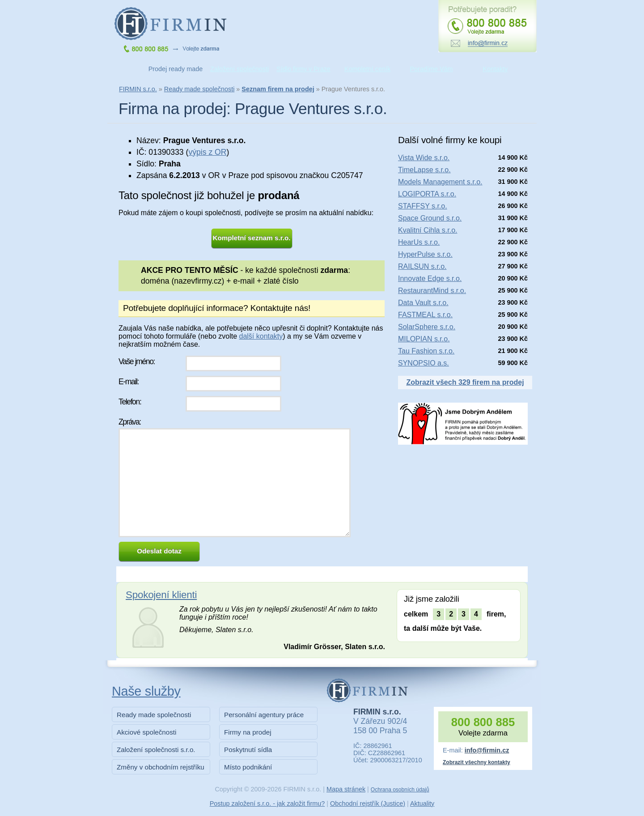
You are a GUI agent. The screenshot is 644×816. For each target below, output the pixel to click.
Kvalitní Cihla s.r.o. (428, 230)
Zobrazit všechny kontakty (477, 762)
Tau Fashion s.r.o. (426, 351)
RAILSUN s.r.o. (422, 266)
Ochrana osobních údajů (400, 790)
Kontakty (496, 69)
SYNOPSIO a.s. (424, 363)
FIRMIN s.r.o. (138, 89)
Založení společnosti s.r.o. (156, 750)
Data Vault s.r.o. (423, 303)
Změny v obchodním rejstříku (161, 767)
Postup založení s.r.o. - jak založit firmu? (267, 803)
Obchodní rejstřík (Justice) (368, 803)
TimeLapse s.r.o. (424, 170)
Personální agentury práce (264, 715)
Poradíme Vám (432, 69)
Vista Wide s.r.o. (424, 158)
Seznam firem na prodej (278, 89)
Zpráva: (130, 422)
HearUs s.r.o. (419, 242)
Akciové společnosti (146, 732)
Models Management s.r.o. (440, 182)
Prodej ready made (176, 69)
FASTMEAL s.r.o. (425, 315)
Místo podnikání (248, 767)
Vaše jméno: (137, 361)
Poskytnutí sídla (248, 750)
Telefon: (130, 402)
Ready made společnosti (199, 89)
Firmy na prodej (248, 732)
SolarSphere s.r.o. (427, 327)
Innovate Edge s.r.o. (430, 278)
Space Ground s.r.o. (430, 218)
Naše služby (146, 691)
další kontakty (261, 336)
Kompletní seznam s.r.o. (252, 238)
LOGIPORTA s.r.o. (427, 194)
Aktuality (422, 803)
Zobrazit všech (465, 382)
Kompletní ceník (367, 69)
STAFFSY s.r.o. (423, 206)
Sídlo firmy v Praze (303, 69)
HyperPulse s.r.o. (425, 254)
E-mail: (129, 382)
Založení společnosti (239, 69)
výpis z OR (207, 152)
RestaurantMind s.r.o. (432, 291)
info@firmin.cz (487, 750)
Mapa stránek (346, 789)
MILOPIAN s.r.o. (424, 339)
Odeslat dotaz (159, 551)
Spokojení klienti (161, 595)
